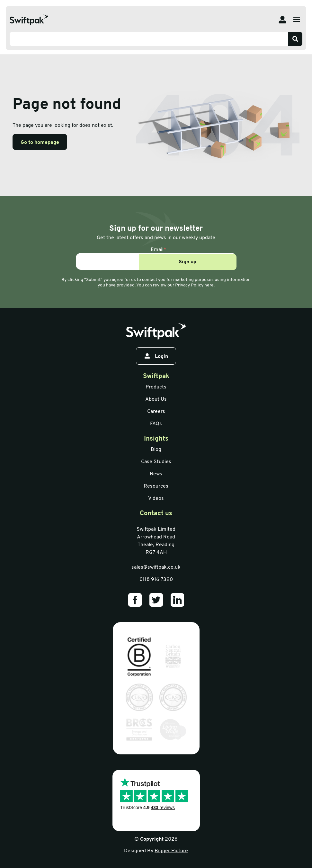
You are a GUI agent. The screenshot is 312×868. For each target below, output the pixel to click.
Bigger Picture (171, 851)
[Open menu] (297, 20)
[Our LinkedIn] (177, 600)
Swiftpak (156, 377)
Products (156, 387)
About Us (156, 399)
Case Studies (156, 462)
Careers (156, 412)
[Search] (295, 39)
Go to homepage (40, 143)
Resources (156, 486)
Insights (156, 439)
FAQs (156, 424)
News (156, 474)
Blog (156, 450)
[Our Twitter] (156, 600)
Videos (156, 499)
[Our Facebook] (135, 600)
